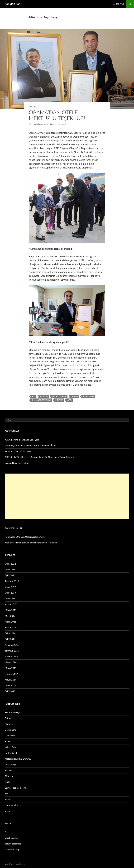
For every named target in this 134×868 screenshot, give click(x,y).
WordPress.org (12, 849)
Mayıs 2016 (11, 662)
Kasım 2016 (11, 627)
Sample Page (118, 4)
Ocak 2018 (10, 593)
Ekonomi (9, 724)
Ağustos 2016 (12, 645)
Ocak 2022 (10, 564)
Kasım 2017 (11, 604)
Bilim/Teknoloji (12, 712)
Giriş (7, 832)
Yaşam (8, 811)
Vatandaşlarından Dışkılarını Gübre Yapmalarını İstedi (31, 445)
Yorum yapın (59, 124)
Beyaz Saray (88, 396)
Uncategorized (12, 805)
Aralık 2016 (11, 622)
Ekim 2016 (10, 633)
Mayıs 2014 (11, 680)
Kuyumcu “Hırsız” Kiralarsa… (19, 451)
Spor (7, 794)
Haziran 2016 (12, 656)
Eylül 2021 (10, 575)
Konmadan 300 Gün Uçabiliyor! (20, 537)
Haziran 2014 (12, 674)
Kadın (8, 741)
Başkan (74, 396)
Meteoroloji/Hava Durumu (18, 759)
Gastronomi (11, 730)
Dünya (8, 718)
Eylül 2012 (10, 691)
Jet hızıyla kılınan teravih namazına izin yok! (26, 543)
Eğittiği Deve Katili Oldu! (17, 463)
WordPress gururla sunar (15, 864)
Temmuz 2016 (12, 651)
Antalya (44, 396)
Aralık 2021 (11, 569)
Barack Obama (59, 396)
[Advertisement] (67, 496)
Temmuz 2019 (12, 581)
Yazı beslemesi (12, 838)
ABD (33, 396)
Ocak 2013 (10, 685)
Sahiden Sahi (13, 4)
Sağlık (8, 782)
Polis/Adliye (11, 765)
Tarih (7, 799)
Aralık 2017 (11, 598)
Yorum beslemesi (13, 844)
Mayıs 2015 (11, 668)
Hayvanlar (10, 736)
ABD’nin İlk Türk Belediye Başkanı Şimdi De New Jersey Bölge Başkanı (39, 457)
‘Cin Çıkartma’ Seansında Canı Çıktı (22, 440)
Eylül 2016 (10, 639)
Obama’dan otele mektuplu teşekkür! (57, 115)
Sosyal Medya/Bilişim (15, 788)
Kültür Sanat (11, 753)
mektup (59, 400)
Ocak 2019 (10, 587)
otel (69, 400)
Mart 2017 (10, 616)
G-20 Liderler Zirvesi (41, 400)
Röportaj (9, 776)
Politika (33, 107)
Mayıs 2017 (11, 610)
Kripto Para (10, 747)
